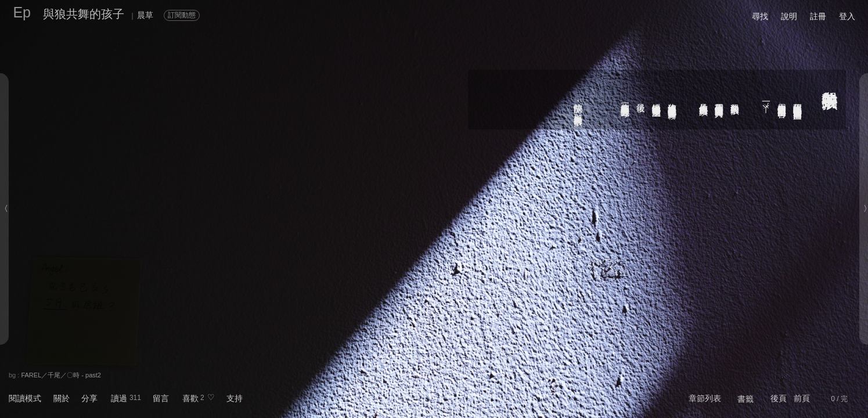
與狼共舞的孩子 (84, 14)
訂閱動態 (182, 15)
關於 (62, 398)
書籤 (745, 399)
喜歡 (190, 398)
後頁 (779, 398)
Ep (22, 12)
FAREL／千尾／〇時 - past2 (61, 375)
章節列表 (705, 398)
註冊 (818, 16)
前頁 (802, 398)
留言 (161, 398)
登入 (847, 16)
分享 (89, 398)
